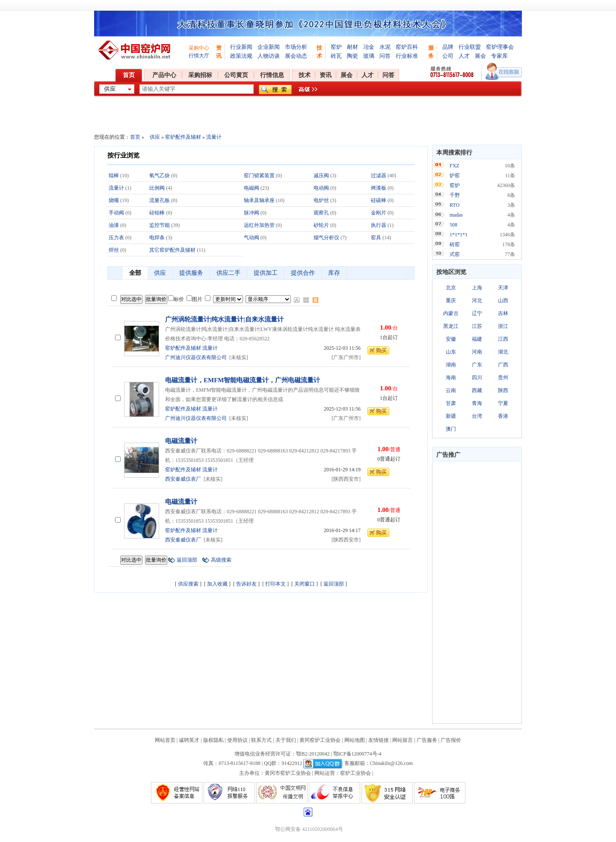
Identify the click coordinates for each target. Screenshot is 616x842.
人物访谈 (269, 56)
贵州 (503, 378)
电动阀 (321, 188)
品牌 (448, 47)
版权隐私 (213, 740)
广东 (477, 365)
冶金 (369, 47)
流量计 (214, 137)
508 (453, 225)
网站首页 (165, 740)
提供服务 (191, 273)
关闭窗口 (305, 584)
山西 (503, 301)
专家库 (499, 56)
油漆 (114, 225)
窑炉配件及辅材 (183, 137)
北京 (451, 288)
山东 (451, 352)
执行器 (379, 225)
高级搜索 (221, 560)
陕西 (503, 390)
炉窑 (455, 176)
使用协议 (237, 740)
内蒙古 (451, 313)
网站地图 (355, 740)
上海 (477, 288)
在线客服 (504, 71)
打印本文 (275, 584)
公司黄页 (236, 75)
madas (456, 215)
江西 (503, 339)
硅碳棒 (379, 200)
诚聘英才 (189, 740)
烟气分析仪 (326, 238)
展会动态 (296, 56)
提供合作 (303, 273)
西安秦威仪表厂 (183, 479)
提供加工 (266, 273)
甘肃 (451, 403)
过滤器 (379, 176)
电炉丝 (321, 200)
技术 (305, 75)
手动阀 (116, 213)
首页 (129, 75)
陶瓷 (352, 56)
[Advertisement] (477, 592)
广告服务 (427, 740)
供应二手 (228, 273)
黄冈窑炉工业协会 (320, 740)
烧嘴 (114, 200)
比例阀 (157, 188)
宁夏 (503, 403)
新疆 (451, 416)
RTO (455, 205)
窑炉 (336, 47)
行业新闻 (241, 47)
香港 (503, 416)
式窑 (455, 254)
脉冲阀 (252, 213)
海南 (451, 378)
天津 (503, 288)
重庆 (451, 301)
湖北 (503, 352)
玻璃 (369, 56)
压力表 (116, 238)
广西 (503, 365)
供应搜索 (188, 584)
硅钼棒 (157, 213)
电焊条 (157, 238)
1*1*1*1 (459, 235)
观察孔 (321, 213)
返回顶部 (187, 560)
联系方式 (261, 740)
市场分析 (296, 47)
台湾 (477, 416)
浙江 (503, 326)
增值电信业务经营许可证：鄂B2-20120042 (282, 754)
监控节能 (160, 225)
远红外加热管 (259, 225)
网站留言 (403, 740)
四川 (477, 378)
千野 (455, 195)
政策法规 (241, 56)
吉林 (503, 313)
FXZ (455, 166)
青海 (477, 403)
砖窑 (455, 244)
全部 (135, 273)
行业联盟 (470, 47)
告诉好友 (246, 584)
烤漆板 (379, 188)
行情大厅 (199, 56)
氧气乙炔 (160, 176)
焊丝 (114, 250)
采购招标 (200, 75)
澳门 (451, 429)
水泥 (385, 47)
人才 (464, 56)
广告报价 (451, 740)
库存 (334, 273)
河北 (477, 301)
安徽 (451, 339)
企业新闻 (269, 47)
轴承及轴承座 (259, 200)
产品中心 (164, 75)
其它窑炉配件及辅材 (172, 250)
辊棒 (114, 176)
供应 (155, 137)
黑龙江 (451, 326)
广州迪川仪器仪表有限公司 (196, 357)
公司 (448, 56)
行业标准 (407, 56)
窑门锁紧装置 (259, 176)
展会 (480, 56)
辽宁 (477, 313)
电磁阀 (252, 188)
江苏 (477, 326)
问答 (385, 56)
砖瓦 (336, 56)
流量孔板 (160, 200)
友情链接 (379, 740)
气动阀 (252, 238)
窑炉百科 (407, 47)
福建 (477, 339)
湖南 (451, 365)
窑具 (376, 238)
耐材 (352, 47)
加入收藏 (217, 584)
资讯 (326, 75)
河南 (477, 352)
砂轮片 (321, 225)
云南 (451, 390)
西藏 (477, 390)
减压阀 (321, 176)
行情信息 (272, 75)
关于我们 (286, 740)
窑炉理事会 (500, 47)
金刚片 (379, 213)
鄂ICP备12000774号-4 (357, 754)
